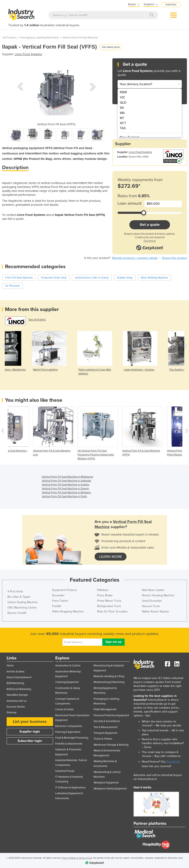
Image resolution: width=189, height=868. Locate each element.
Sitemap (11, 713)
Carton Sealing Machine (23, 602)
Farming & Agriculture (68, 732)
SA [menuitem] (122, 108)
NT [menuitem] (122, 118)
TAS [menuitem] (123, 128)
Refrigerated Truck (109, 606)
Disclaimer (150, 241)
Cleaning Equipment (67, 682)
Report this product (175, 258)
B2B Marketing (15, 683)
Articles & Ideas (16, 672)
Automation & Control (68, 666)
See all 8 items (37, 320)
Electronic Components (69, 726)
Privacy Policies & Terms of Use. (77, 858)
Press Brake (105, 595)
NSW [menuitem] (123, 92)
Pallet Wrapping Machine (68, 612)
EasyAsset (173, 762)
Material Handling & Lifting (109, 676)
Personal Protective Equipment (111, 715)
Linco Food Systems (28, 54)
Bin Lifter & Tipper (19, 597)
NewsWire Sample (17, 695)
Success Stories (16, 707)
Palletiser (103, 590)
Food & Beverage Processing (72, 738)
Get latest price (111, 47)
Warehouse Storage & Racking (111, 745)
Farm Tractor (60, 601)
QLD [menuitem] (123, 103)
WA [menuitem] (122, 113)
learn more (111, 557)
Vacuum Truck (151, 606)
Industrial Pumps (65, 771)
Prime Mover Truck (109, 601)
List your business (30, 722)
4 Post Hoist (15, 591)
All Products (10, 38)
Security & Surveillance (107, 721)
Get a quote (150, 225)
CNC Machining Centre (22, 608)
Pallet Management (105, 709)
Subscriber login (30, 741)
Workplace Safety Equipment (110, 789)
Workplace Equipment (106, 783)
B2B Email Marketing (19, 689)
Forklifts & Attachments (69, 744)
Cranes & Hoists (64, 709)
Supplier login (30, 732)
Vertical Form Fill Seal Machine (80, 38)
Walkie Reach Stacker (155, 612)
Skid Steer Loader (153, 590)
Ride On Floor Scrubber (112, 612)
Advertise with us (17, 701)
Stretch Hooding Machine (158, 595)
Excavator (58, 595)
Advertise (171, 5)
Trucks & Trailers (103, 739)
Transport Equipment (105, 733)
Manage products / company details (135, 258)
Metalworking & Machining (109, 682)
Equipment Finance (64, 590)
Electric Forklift (17, 613)
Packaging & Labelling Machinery (39, 38)
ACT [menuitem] (123, 123)
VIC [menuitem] (123, 97)
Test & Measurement (105, 727)
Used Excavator (152, 601)
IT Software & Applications (70, 788)
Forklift (57, 606)
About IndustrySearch (19, 677)
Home (10, 666)
